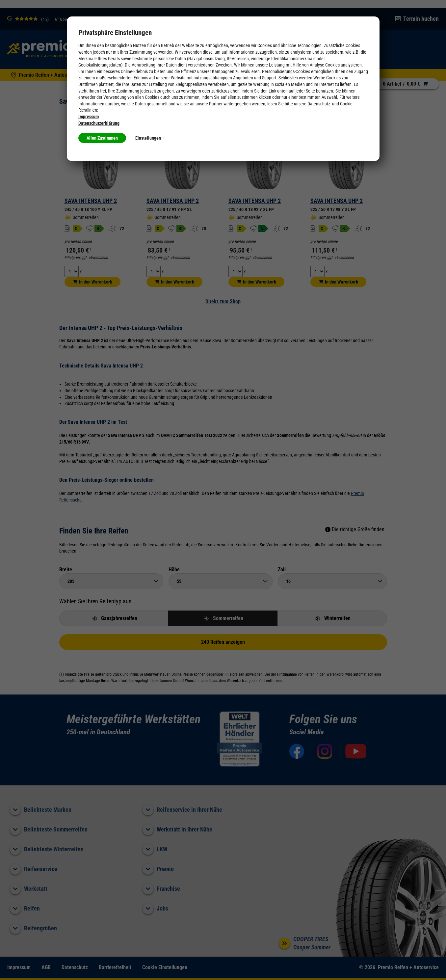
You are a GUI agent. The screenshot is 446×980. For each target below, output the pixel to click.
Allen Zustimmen (102, 138)
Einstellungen (150, 138)
